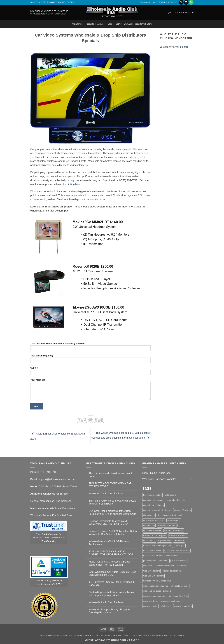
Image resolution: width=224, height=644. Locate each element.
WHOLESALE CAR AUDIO (165, 2)
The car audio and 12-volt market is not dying (110, 475)
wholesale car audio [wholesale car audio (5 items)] (180, 586)
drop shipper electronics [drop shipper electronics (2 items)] (154, 520)
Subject (90, 372)
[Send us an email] (186, 2)
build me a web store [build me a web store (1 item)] (152, 495)
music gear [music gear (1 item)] (180, 545)
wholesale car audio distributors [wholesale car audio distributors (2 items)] (157, 591)
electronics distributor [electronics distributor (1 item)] (174, 530)
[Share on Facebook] (79, 421)
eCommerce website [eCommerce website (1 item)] (152, 530)
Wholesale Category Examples (159, 479)
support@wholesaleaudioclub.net (57, 479)
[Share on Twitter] (85, 421)
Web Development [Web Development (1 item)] (151, 571)
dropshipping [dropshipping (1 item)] (149, 525)
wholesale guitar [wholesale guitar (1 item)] (150, 606)
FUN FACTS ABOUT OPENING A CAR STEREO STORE (110, 485)
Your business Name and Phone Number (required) (90, 348)
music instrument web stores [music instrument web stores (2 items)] (177, 551)
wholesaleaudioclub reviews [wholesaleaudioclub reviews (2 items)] (156, 586)
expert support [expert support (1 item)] (165, 541)
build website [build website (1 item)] (170, 495)
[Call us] (191, 2)
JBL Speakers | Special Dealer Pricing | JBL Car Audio (113, 584)
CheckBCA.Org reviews (48, 581)
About (101, 24)
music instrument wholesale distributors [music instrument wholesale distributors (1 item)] (161, 556)
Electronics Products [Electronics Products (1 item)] (178, 535)
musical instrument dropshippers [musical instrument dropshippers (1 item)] (158, 545)
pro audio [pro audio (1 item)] (163, 561)
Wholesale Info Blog (117, 635)
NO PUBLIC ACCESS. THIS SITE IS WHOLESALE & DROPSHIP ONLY (49, 12)
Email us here (181, 47)
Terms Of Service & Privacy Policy (152, 635)
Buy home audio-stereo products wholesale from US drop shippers (113, 502)
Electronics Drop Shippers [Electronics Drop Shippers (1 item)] (155, 535)
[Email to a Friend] (91, 421)
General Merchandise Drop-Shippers (51, 501)
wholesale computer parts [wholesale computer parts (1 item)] (155, 596)
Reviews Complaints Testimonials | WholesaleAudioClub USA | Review (108, 523)
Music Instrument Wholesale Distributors (53, 508)
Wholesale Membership (54, 635)
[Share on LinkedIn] (102, 421)
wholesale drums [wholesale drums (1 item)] (151, 601)
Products (90, 24)
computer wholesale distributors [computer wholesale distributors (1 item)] (157, 510)
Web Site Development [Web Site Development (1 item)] (153, 576)
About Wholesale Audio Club (86, 635)
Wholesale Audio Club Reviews (106, 494)
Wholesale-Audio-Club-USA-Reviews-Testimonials (110, 543)
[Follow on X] (181, 2)
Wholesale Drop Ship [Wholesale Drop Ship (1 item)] (178, 596)
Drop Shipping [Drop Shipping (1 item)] (174, 520)
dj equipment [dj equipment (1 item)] (149, 515)
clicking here (73, 184)
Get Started (145, 2)
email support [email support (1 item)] (149, 541)
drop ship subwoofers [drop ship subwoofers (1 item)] (167, 525)
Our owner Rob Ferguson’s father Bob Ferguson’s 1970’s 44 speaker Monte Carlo (112, 512)
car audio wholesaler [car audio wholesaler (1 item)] (176, 500)
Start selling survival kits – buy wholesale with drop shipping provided (111, 594)
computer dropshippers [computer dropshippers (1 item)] (153, 505)
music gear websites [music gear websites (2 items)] (152, 551)
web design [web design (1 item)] (182, 566)
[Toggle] (192, 479)
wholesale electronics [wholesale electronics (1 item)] (171, 601)
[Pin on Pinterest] (96, 421)
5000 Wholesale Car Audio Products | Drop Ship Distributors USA (112, 573)
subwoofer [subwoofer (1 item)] (148, 566)
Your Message (90, 391)
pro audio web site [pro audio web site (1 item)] (178, 561)
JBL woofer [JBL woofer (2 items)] (179, 541)
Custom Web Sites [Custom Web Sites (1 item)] (182, 510)
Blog (110, 24)
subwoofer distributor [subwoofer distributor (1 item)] (165, 566)
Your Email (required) (90, 360)
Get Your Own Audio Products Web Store (134, 24)
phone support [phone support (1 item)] (150, 561)
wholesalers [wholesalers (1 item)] (166, 606)
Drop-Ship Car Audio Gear (157, 473)
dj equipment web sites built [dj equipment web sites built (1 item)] (170, 515)
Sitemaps (179, 635)
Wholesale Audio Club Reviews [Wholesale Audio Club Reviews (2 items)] (157, 581)
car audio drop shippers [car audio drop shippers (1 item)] (154, 500)
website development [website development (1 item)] (172, 571)
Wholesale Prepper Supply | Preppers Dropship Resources (109, 611)
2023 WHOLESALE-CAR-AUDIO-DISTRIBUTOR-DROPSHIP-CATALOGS (111, 553)
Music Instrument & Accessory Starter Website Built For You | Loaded (109, 563)
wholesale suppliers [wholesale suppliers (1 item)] (183, 606)
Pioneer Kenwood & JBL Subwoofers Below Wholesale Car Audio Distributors (113, 533)
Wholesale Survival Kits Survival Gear (51, 515)
